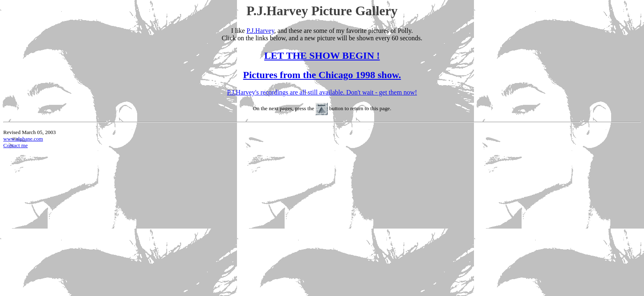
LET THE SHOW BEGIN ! (322, 55)
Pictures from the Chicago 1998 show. (322, 75)
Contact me (16, 145)
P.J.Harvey (260, 31)
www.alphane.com (23, 139)
